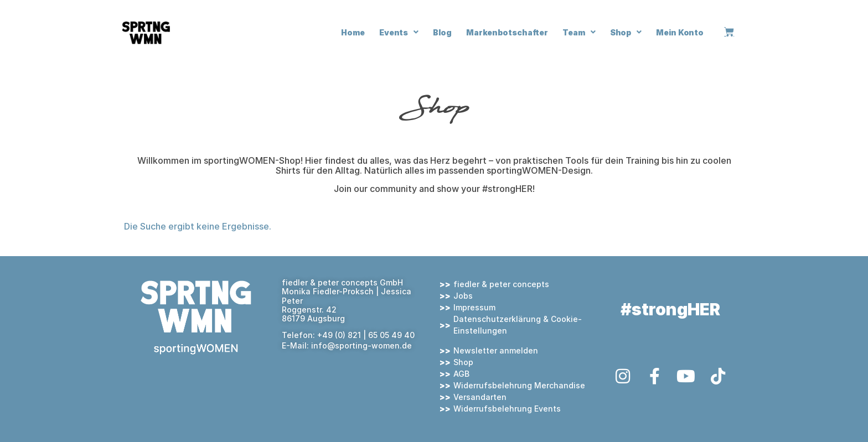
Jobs (463, 296)
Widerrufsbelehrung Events (507, 409)
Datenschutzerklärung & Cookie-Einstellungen (518, 325)
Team (579, 32)
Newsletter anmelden (496, 350)
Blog (442, 32)
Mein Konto (680, 32)
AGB (461, 374)
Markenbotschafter (507, 32)
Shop (626, 32)
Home (353, 32)
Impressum (474, 307)
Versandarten (480, 397)
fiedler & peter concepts (501, 284)
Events (399, 32)
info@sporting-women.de (361, 345)
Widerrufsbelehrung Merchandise (519, 385)
